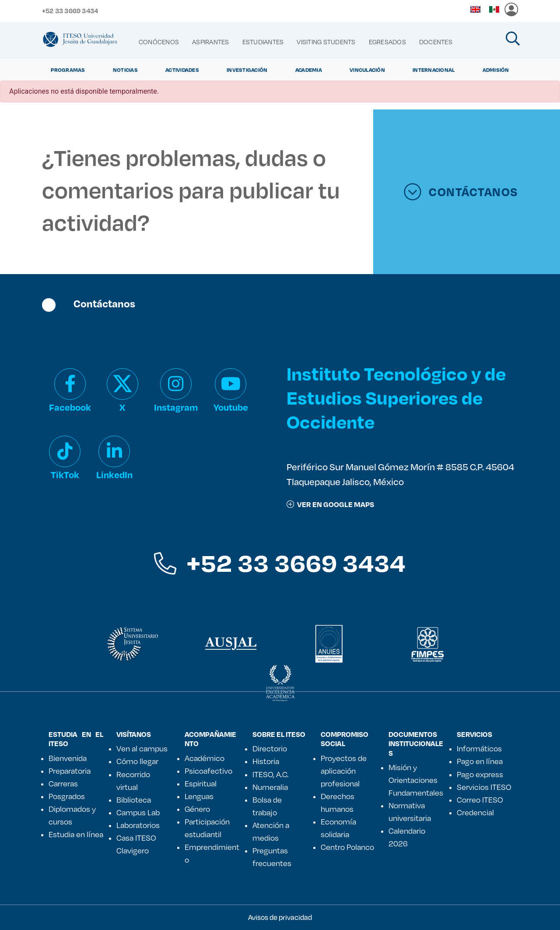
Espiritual (201, 783)
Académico (205, 758)
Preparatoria (70, 771)
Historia (266, 761)
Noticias (125, 70)
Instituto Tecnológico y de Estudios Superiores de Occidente (396, 397)
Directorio (270, 748)
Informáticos (479, 748)
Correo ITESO (480, 800)
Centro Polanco (347, 847)
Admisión (496, 70)
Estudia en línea (76, 834)
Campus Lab (138, 812)
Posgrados (67, 796)
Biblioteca (134, 800)
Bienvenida (68, 758)
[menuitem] (159, 42)
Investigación (247, 70)
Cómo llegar (137, 761)
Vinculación (367, 70)
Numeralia (270, 787)
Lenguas (199, 796)
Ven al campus (142, 748)
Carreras (63, 783)
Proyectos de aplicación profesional (344, 771)
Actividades (182, 70)
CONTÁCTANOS (461, 192)
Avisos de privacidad (280, 917)
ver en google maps (330, 504)
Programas (68, 70)
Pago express (480, 774)
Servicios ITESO (484, 787)
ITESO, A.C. (270, 774)
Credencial (475, 812)
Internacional (434, 70)
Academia (309, 70)
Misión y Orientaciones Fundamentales (416, 780)
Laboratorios (138, 825)
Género (197, 809)
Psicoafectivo (208, 771)
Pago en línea (480, 761)
